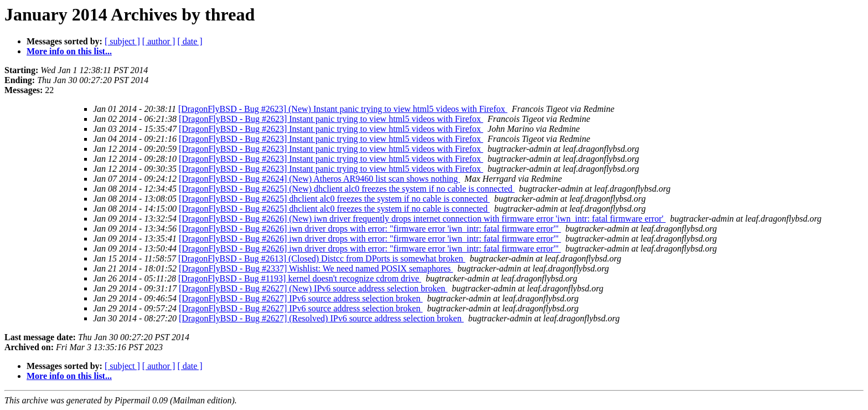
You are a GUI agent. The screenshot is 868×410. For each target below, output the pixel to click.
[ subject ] (122, 41)
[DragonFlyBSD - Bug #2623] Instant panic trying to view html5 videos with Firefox (331, 119)
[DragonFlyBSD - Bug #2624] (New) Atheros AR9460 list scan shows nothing (319, 179)
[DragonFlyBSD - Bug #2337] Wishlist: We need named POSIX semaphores (316, 268)
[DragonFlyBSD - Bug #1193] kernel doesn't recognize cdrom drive (300, 278)
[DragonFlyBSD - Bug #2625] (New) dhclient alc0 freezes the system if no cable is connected (347, 189)
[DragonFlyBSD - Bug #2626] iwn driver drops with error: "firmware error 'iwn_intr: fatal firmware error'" (370, 229)
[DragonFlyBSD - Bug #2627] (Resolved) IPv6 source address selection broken (321, 318)
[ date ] (190, 41)
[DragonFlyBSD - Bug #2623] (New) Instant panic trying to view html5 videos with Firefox (343, 109)
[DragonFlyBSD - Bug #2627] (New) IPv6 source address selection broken (313, 288)
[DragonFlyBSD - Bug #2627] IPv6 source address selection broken (301, 298)
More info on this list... (69, 51)
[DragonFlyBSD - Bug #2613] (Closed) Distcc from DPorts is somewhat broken (322, 258)
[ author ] (159, 41)
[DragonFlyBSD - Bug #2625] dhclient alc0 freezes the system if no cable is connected (334, 199)
